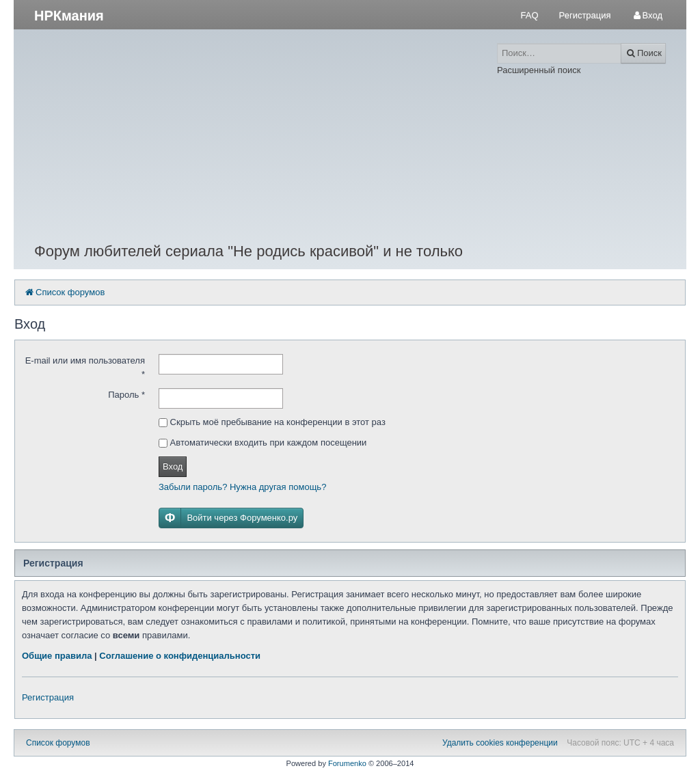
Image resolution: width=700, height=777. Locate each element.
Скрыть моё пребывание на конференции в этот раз (272, 422)
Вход (173, 466)
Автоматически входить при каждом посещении (262, 442)
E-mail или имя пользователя (85, 367)
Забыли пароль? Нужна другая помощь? (242, 487)
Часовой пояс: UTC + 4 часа (620, 743)
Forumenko (347, 763)
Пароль (126, 395)
